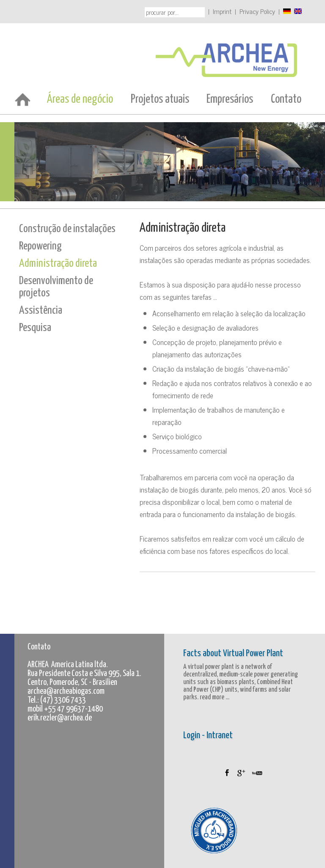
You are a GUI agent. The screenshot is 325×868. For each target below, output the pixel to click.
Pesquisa (35, 328)
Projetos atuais (160, 99)
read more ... (214, 697)
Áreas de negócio (80, 99)
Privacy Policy (257, 11)
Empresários (230, 99)
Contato (286, 99)
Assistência (41, 311)
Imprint (222, 11)
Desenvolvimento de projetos (56, 287)
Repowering (40, 246)
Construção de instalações (67, 229)
